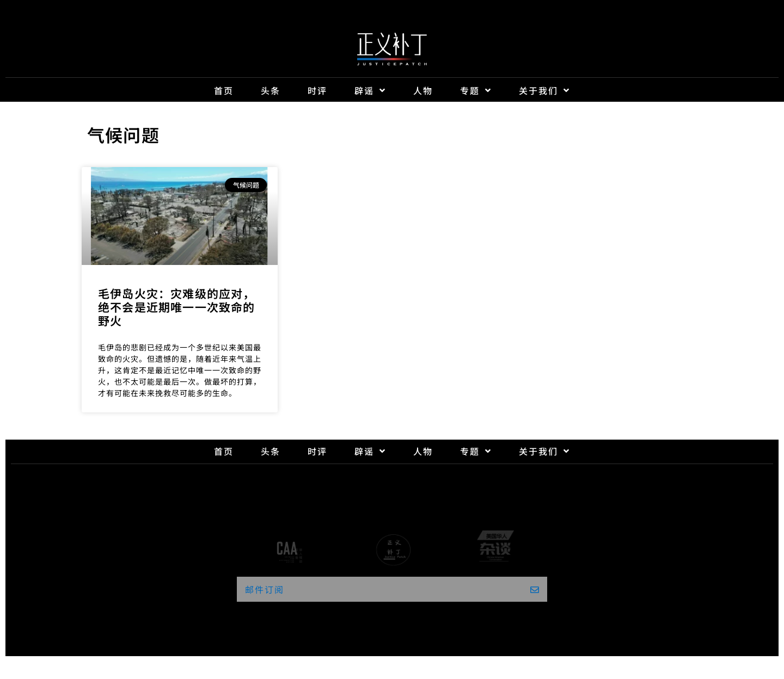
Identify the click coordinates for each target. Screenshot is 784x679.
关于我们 (544, 90)
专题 (476, 90)
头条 (271, 90)
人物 (423, 90)
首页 (224, 90)
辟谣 (370, 90)
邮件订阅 (265, 589)
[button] (392, 589)
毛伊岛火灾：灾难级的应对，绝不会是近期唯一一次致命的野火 (177, 307)
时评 (317, 90)
